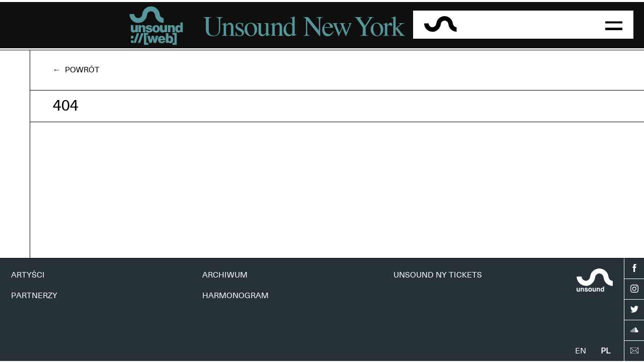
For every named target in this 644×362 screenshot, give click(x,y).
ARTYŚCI (28, 275)
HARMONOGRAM (235, 296)
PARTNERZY (34, 296)
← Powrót (76, 70)
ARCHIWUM (225, 275)
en (581, 351)
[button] (614, 25)
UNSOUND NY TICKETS (438, 275)
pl (606, 351)
